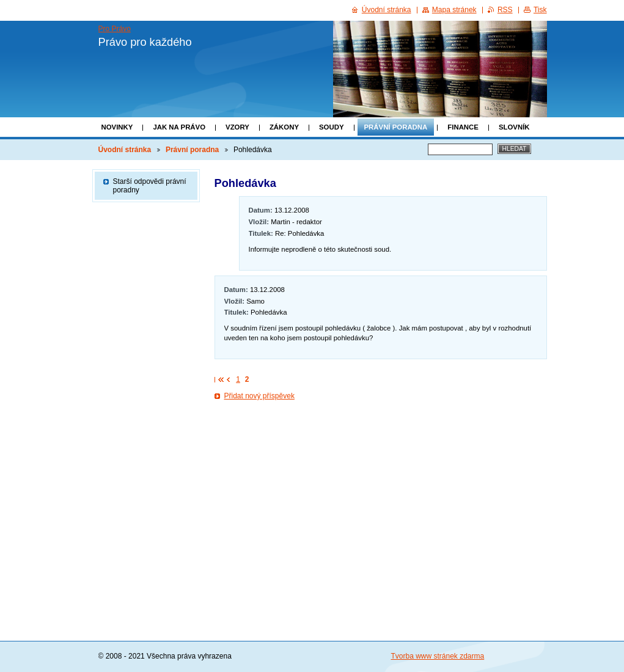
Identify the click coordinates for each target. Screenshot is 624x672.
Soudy (332, 127)
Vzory (237, 127)
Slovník (514, 127)
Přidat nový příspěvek (259, 396)
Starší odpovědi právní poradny (150, 186)
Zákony (284, 127)
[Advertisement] (381, 441)
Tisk (540, 10)
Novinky (117, 127)
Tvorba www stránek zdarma (438, 656)
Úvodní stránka (125, 150)
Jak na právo (179, 127)
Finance (463, 127)
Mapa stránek (454, 10)
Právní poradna (396, 127)
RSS (505, 10)
